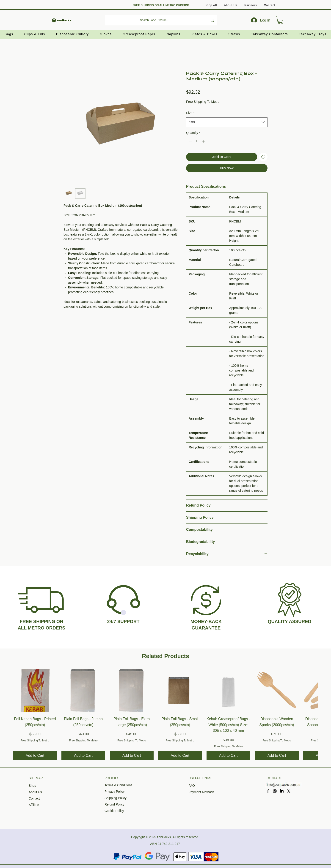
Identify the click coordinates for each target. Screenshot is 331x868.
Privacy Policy (114, 792)
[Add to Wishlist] (263, 157)
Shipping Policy (116, 798)
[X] (289, 791)
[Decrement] (190, 141)
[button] (251, 5)
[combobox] (227, 122)
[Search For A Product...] (154, 20)
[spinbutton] (197, 141)
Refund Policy (114, 804)
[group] (165, 714)
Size (190, 113)
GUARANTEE (206, 628)
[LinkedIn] (282, 791)
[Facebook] (268, 791)
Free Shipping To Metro (203, 102)
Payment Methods (201, 792)
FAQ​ (192, 786)
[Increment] (204, 141)
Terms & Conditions (118, 785)
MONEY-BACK (206, 621)
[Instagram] (275, 791)
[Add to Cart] (35, 756)
